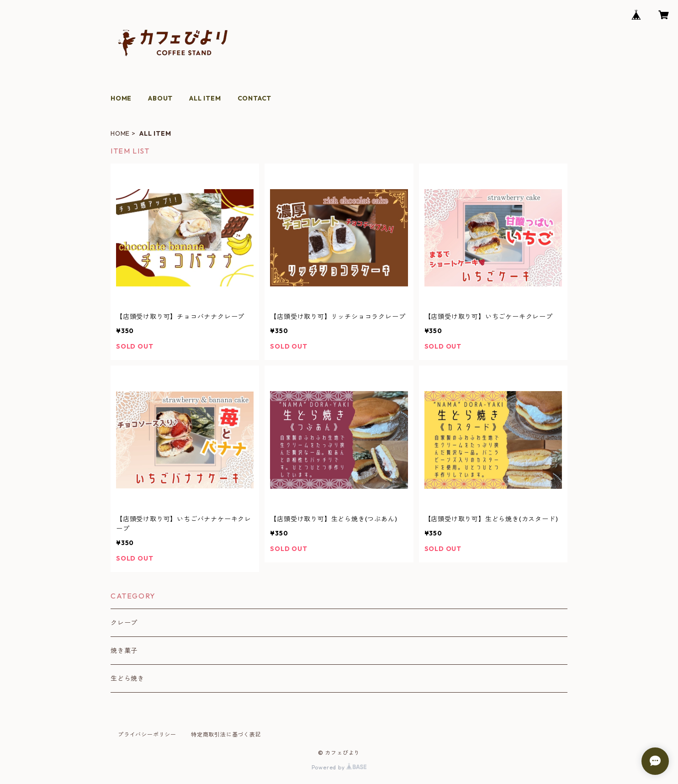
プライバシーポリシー (147, 734)
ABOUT (160, 98)
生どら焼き (127, 678)
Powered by (339, 767)
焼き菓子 (124, 651)
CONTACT (255, 98)
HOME (121, 98)
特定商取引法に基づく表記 (226, 734)
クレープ (124, 623)
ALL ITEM (205, 98)
